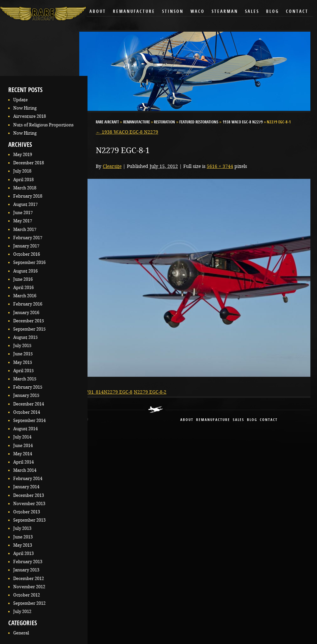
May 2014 (23, 454)
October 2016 (27, 254)
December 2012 (29, 579)
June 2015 (23, 354)
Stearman (225, 12)
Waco (198, 12)
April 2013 (23, 553)
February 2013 (28, 562)
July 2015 (22, 346)
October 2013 (27, 512)
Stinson (173, 12)
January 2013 (26, 570)
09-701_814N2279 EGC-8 (106, 392)
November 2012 (29, 587)
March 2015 (25, 379)
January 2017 (26, 246)
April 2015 (23, 371)
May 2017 (23, 221)
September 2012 (29, 603)
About (98, 12)
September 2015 (29, 329)
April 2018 (23, 180)
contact (269, 420)
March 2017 (25, 229)
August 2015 (25, 337)
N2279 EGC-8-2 (150, 392)
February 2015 (28, 387)
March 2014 (25, 470)
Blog (273, 12)
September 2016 (29, 262)
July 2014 (22, 437)
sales (239, 420)
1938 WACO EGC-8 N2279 (243, 122)
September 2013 (29, 520)
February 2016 (28, 304)
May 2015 (23, 362)
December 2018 (29, 163)
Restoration (164, 122)
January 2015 (26, 395)
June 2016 (23, 279)
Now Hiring (25, 108)
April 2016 (23, 288)
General (21, 633)
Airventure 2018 (30, 116)
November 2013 (29, 504)
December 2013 (29, 495)
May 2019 (23, 155)
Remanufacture (134, 12)
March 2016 (25, 296)
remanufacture (213, 420)
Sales (252, 12)
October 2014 (27, 412)
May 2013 (23, 545)
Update (20, 100)
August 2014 (25, 429)
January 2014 (26, 487)
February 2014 (28, 479)
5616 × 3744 (220, 166)
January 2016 (26, 313)
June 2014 (23, 446)
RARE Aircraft (107, 122)
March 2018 (25, 188)
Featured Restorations (199, 122)
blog (252, 420)
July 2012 (22, 612)
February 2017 (28, 238)
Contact (297, 12)
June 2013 (23, 537)
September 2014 (29, 420)
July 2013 (22, 528)
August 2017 (25, 204)
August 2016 (25, 271)
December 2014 (29, 404)
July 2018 (22, 171)
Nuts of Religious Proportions (43, 125)
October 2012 (27, 595)
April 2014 (23, 462)
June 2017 (23, 213)
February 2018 (28, 196)
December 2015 (29, 321)
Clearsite (112, 166)
